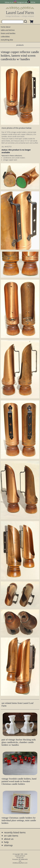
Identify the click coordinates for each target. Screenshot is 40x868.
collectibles (5, 37)
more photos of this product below (16, 128)
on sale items (11, 836)
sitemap (8, 845)
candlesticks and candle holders (14, 158)
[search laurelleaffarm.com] (26, 22)
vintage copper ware (10, 160)
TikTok (33, 2)
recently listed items (15, 832)
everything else (7, 40)
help (6, 842)
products (20, 45)
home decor (6, 27)
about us (9, 839)
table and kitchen (8, 30)
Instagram (20, 2)
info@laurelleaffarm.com (20, 863)
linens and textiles (8, 33)
